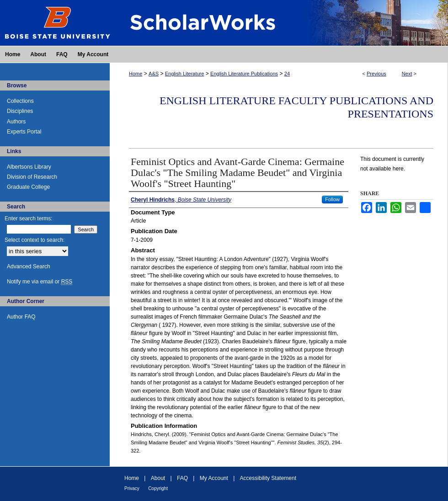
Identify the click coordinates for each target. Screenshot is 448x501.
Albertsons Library (29, 167)
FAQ (182, 478)
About (158, 478)
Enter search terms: (29, 219)
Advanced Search (29, 266)
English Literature (185, 74)
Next (407, 74)
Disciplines (20, 111)
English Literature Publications (244, 74)
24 (287, 74)
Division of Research (32, 177)
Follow (332, 199)
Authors (16, 122)
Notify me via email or (40, 282)
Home (136, 74)
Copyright (158, 488)
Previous (376, 74)
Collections (20, 101)
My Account (214, 478)
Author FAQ (21, 317)
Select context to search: (35, 240)
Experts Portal (24, 132)
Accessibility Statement (268, 478)
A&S (154, 74)
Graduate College (28, 187)
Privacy (132, 488)
